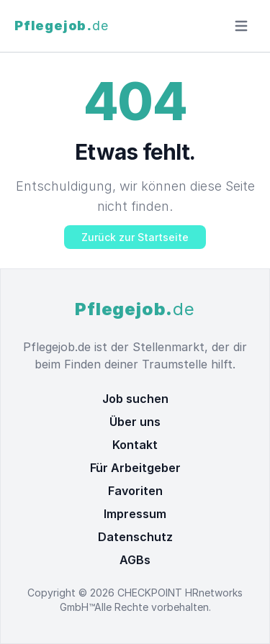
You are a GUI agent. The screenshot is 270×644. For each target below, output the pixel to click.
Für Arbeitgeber (135, 468)
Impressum (135, 514)
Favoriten (135, 491)
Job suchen (135, 399)
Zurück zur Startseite (135, 237)
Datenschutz (135, 537)
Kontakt (135, 445)
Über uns (135, 422)
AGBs (135, 560)
